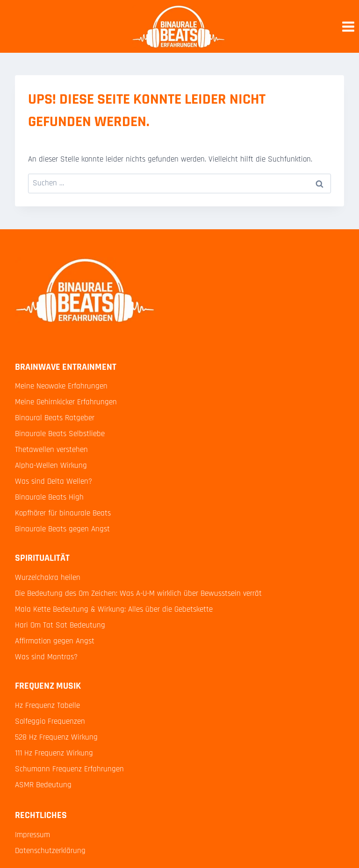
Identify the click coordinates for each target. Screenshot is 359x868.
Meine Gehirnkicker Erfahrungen (66, 402)
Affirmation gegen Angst (55, 641)
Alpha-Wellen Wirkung (51, 466)
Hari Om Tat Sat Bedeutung (60, 625)
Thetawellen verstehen (51, 450)
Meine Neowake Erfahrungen (61, 386)
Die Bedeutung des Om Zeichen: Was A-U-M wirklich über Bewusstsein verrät (138, 593)
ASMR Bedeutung (43, 785)
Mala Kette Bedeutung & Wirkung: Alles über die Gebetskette (114, 609)
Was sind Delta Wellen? (54, 481)
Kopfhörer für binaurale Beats (63, 513)
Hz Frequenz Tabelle (47, 706)
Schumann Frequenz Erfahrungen (69, 769)
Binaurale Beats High (49, 497)
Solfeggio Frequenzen (50, 721)
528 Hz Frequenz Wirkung (56, 737)
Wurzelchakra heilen (48, 578)
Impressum (32, 835)
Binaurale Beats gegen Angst (62, 529)
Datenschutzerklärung (50, 851)
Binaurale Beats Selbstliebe (60, 434)
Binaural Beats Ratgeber (55, 418)
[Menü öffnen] (348, 26)
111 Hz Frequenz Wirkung (54, 753)
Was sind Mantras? (46, 657)
